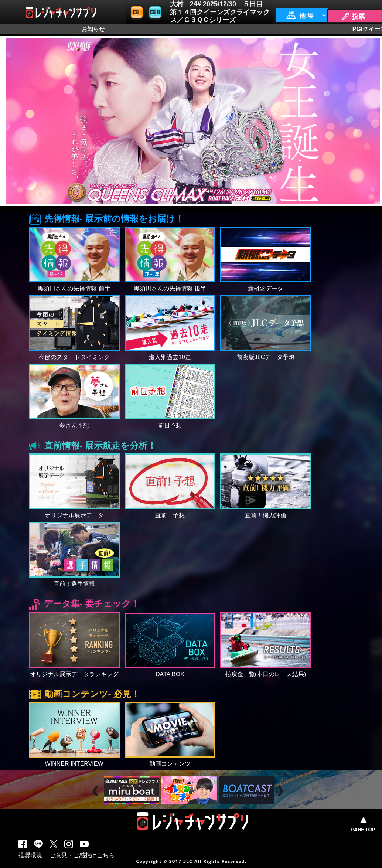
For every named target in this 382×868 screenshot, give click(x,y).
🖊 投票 (353, 17)
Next (281, 791)
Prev (97, 791)
